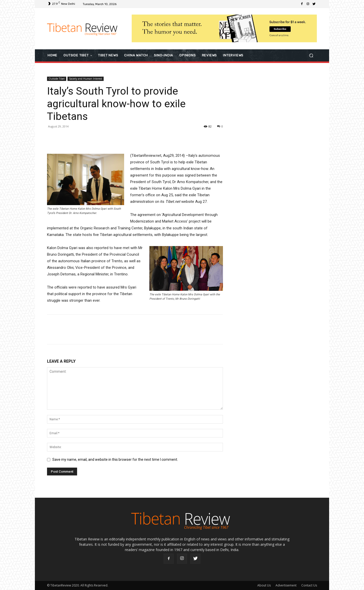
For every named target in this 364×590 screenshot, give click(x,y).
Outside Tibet (57, 79)
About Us (264, 585)
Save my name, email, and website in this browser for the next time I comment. (115, 460)
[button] (311, 55)
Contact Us (309, 585)
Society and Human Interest (86, 79)
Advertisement (286, 585)
